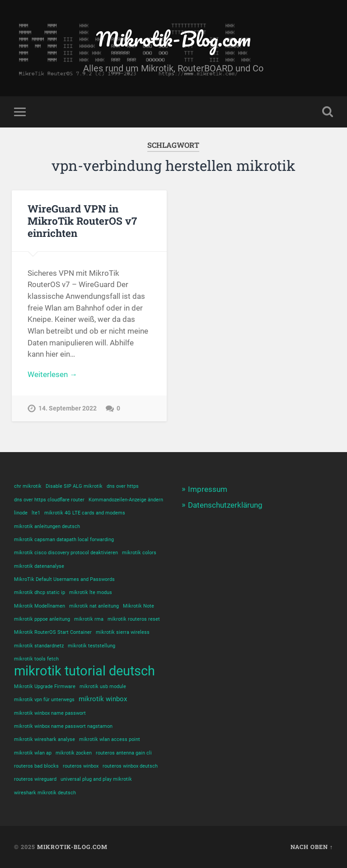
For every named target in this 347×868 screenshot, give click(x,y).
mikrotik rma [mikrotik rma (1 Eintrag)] (89, 619)
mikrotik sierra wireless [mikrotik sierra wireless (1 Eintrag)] (123, 632)
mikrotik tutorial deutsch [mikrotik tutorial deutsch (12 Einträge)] (84, 671)
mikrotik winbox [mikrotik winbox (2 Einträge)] (103, 699)
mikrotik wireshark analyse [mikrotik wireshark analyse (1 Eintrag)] (45, 739)
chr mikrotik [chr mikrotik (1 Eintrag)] (28, 486)
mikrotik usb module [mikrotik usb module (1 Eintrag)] (103, 686)
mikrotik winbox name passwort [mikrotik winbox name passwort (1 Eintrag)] (50, 713)
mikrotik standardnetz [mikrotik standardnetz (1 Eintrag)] (39, 646)
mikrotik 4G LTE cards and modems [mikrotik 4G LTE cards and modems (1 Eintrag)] (85, 513)
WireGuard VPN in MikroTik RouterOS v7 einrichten (82, 221)
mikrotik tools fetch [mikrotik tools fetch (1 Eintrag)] (36, 659)
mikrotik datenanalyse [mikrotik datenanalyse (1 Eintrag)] (39, 566)
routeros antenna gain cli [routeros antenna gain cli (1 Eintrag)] (124, 753)
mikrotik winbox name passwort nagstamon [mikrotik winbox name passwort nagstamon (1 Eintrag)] (63, 726)
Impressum (208, 489)
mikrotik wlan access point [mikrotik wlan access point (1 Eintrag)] (110, 739)
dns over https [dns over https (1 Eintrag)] (123, 486)
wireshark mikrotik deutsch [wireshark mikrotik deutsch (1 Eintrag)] (45, 793)
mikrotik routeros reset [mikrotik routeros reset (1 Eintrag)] (134, 619)
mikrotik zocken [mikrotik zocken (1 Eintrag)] (74, 753)
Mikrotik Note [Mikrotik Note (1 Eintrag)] (138, 606)
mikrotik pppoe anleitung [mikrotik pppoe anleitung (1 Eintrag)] (42, 619)
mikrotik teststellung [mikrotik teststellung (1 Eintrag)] (91, 646)
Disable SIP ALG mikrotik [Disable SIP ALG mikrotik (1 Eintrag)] (74, 486)
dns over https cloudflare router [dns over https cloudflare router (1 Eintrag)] (49, 500)
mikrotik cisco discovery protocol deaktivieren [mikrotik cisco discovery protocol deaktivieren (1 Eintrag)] (66, 553)
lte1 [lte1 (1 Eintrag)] (36, 513)
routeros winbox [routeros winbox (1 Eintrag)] (81, 766)
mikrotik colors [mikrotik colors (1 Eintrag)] (139, 553)
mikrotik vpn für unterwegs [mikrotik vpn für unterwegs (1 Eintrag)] (44, 700)
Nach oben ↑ (312, 847)
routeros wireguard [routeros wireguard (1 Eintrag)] (35, 779)
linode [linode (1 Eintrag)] (21, 513)
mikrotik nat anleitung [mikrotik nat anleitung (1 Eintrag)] (94, 606)
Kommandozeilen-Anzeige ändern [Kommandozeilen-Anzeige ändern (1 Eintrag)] (126, 500)
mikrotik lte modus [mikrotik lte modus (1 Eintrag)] (91, 592)
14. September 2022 (68, 408)
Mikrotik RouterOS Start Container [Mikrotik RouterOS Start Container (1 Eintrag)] (53, 632)
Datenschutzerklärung (225, 505)
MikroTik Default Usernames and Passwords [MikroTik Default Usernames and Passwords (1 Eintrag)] (64, 579)
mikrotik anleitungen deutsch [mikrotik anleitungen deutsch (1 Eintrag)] (47, 526)
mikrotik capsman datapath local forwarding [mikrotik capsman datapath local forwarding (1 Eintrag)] (64, 540)
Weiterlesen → (52, 374)
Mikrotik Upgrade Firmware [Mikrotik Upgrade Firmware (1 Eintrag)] (45, 686)
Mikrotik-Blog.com (173, 39)
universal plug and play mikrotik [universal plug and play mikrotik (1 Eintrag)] (96, 779)
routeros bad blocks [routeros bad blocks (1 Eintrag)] (36, 766)
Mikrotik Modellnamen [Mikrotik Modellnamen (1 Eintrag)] (40, 606)
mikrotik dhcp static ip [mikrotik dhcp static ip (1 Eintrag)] (40, 592)
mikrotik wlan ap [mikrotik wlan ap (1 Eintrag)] (33, 753)
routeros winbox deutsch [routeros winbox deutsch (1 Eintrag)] (130, 766)
